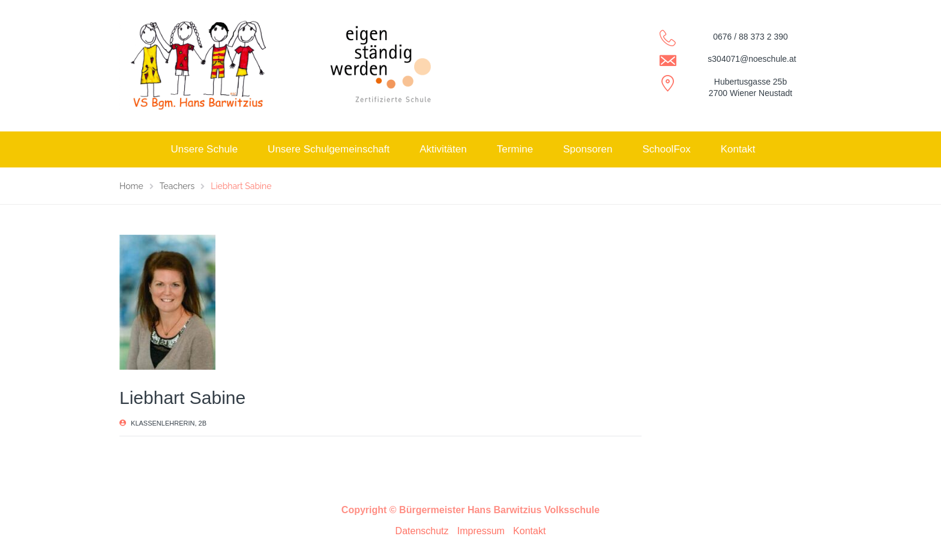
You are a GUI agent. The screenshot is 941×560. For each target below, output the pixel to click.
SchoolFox (666, 149)
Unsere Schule (205, 149)
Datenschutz (422, 531)
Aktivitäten (443, 149)
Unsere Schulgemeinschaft (329, 149)
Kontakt (738, 149)
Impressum (481, 531)
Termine (515, 149)
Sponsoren (588, 149)
